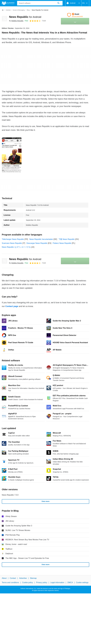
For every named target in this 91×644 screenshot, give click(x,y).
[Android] (8, 10)
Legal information (57, 583)
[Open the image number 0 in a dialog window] (12, 155)
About (4, 578)
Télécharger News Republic (13, 239)
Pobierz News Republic (62, 243)
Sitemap (33, 578)
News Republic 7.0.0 (10, 495)
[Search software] (58, 3)
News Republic (25, 17)
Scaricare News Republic (12, 243)
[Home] (3, 10)
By (16, 21)
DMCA (70, 583)
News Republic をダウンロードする (16, 247)
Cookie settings (82, 583)
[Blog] (28, 10)
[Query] (40, 3)
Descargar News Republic (37, 243)
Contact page (12, 306)
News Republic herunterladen (41, 239)
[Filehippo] (8, 3)
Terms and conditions (10, 583)
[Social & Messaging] (19, 10)
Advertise (23, 578)
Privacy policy (42, 583)
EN (85, 3)
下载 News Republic (67, 239)
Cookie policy (27, 583)
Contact (13, 578)
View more (46, 501)
